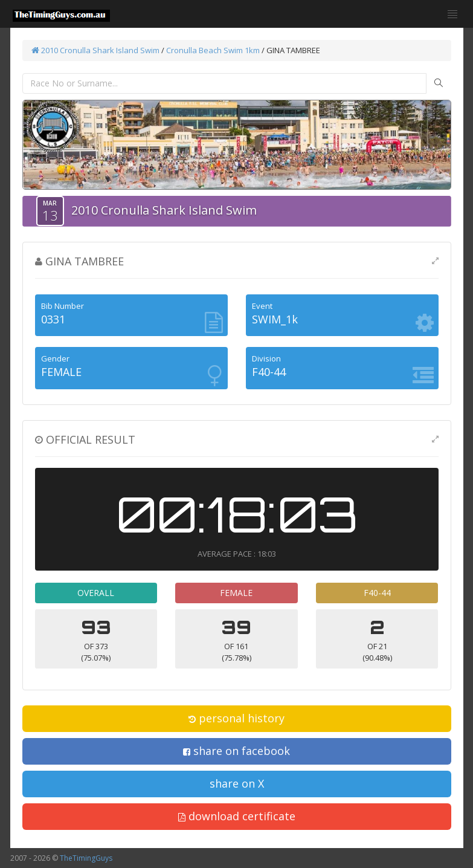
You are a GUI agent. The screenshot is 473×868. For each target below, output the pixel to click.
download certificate (237, 816)
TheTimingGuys (86, 858)
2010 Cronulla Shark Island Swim (95, 50)
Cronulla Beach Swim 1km (213, 50)
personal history (236, 718)
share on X (237, 783)
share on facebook (236, 751)
